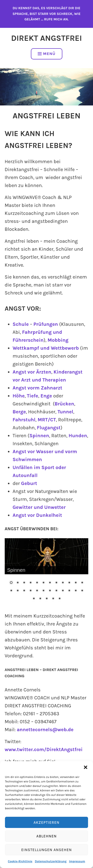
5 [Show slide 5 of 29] (37, 583)
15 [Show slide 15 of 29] (24, 591)
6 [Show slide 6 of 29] (43, 583)
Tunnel (65, 412)
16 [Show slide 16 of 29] (31, 591)
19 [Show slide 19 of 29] (50, 591)
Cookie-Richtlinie (20, 861)
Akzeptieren (46, 822)
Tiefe (32, 396)
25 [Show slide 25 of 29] (34, 599)
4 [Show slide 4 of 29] (31, 583)
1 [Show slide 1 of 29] (11, 583)
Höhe (19, 396)
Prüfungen (46, 324)
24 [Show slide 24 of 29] (82, 591)
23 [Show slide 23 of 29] (76, 591)
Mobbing (58, 340)
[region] (47, 573)
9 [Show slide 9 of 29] (63, 583)
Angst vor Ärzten (32, 372)
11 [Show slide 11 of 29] (76, 583)
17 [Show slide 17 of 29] (37, 591)
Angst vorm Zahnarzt (37, 388)
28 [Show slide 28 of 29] (53, 599)
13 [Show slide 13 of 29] (11, 591)
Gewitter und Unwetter (39, 507)
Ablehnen (46, 836)
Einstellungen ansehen (46, 850)
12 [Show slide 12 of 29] (82, 583)
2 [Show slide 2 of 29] (18, 583)
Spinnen (39, 436)
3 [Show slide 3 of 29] (24, 583)
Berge (19, 412)
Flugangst (49, 428)
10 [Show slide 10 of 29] (69, 583)
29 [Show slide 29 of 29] (60, 599)
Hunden (78, 436)
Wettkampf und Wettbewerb (46, 348)
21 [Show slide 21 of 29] (63, 591)
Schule (21, 324)
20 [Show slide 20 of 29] (56, 591)
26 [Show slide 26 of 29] (40, 599)
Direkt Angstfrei (47, 38)
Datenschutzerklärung (51, 861)
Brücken (64, 404)
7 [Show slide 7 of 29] (50, 583)
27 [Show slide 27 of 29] (47, 599)
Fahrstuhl (24, 420)
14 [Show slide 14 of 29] (18, 591)
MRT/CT (47, 420)
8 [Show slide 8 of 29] (56, 583)
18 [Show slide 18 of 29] (43, 591)
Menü (47, 54)
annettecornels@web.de (45, 730)
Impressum (77, 861)
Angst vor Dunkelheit (37, 515)
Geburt (29, 483)
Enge (46, 396)
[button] (86, 767)
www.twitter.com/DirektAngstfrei (44, 749)
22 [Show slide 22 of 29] (69, 591)
